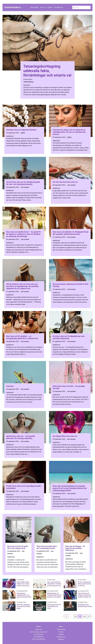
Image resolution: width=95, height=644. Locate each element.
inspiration (27, 85)
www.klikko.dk (40, 639)
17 (89, 616)
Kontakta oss (59, 7)
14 (75, 616)
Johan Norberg (28, 82)
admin (23, 133)
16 (84, 616)
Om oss (43, 7)
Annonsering (34, 7)
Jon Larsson (25, 187)
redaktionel (10, 136)
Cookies (50, 7)
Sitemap (61, 639)
